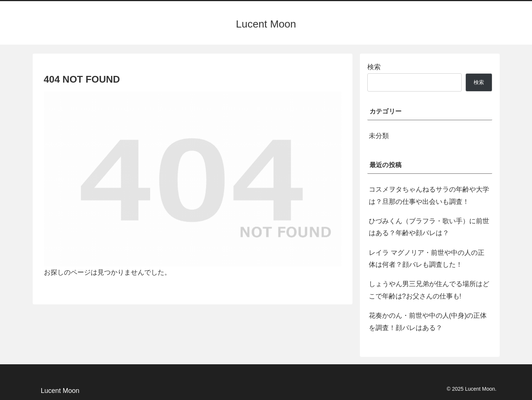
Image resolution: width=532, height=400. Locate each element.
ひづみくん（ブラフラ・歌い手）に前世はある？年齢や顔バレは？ (429, 227)
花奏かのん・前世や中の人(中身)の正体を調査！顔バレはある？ (428, 321)
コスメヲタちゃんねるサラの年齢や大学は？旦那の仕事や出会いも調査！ (429, 195)
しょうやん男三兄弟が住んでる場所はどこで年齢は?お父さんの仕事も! (429, 290)
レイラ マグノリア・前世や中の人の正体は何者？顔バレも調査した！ (427, 259)
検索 (374, 67)
